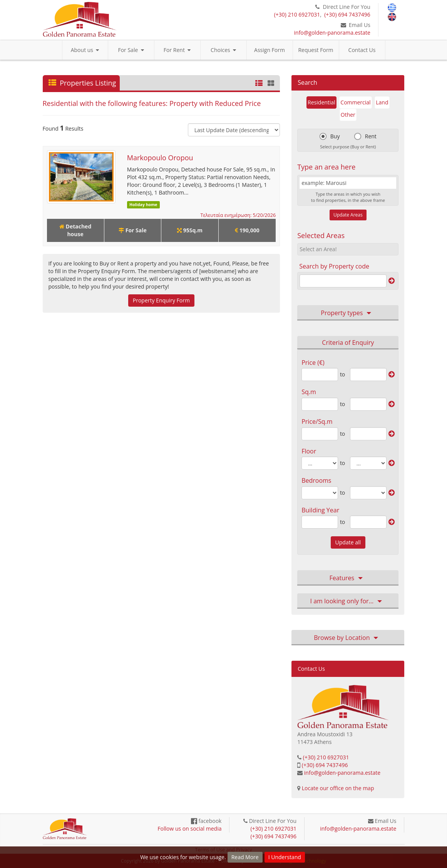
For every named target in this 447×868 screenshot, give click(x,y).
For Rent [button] (177, 50)
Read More (245, 857)
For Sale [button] (131, 50)
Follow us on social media (189, 829)
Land (382, 102)
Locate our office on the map (338, 788)
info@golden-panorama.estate (332, 33)
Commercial (355, 102)
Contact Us (362, 50)
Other (348, 115)
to (342, 374)
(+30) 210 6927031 (297, 14)
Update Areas (348, 215)
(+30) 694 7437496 (347, 14)
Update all (348, 542)
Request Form (316, 50)
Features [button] (348, 578)
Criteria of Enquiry (348, 342)
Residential (321, 102)
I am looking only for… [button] (348, 601)
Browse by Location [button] (348, 638)
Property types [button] (348, 313)
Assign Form (270, 50)
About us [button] (85, 50)
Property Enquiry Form (161, 300)
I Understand (285, 857)
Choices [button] (223, 50)
